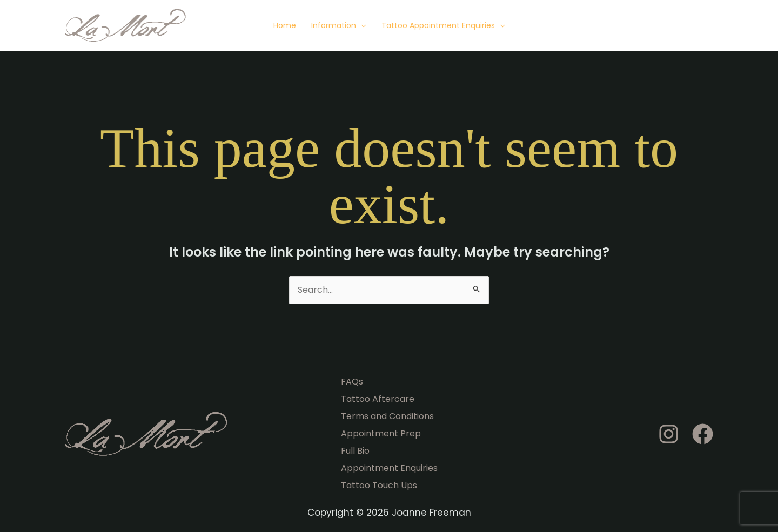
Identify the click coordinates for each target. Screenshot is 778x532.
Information (338, 25)
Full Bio (355, 451)
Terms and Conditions (387, 416)
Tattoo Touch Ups (379, 485)
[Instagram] (669, 434)
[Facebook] (703, 434)
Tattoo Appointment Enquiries (443, 25)
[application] (361, 25)
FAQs (352, 382)
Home (285, 25)
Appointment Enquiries (389, 468)
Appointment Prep (381, 433)
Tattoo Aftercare (378, 399)
